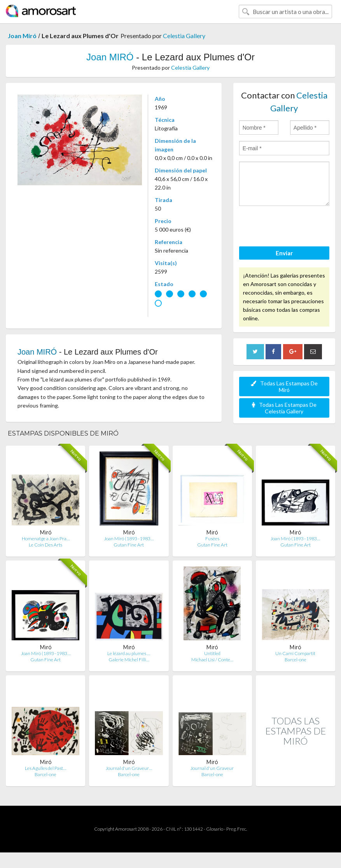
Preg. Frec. (237, 829)
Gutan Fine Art (129, 545)
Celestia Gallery (184, 36)
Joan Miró (22, 36)
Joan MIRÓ (110, 57)
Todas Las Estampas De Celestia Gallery (284, 408)
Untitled (212, 653)
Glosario (215, 829)
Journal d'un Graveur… (129, 768)
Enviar (284, 253)
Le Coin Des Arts (45, 545)
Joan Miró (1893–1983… (129, 539)
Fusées (212, 539)
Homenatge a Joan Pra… (46, 539)
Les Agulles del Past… (45, 768)
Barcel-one (296, 660)
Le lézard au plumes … (129, 653)
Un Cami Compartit (295, 653)
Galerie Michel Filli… (129, 660)
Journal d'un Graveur (212, 768)
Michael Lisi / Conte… (212, 660)
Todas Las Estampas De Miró (284, 387)
